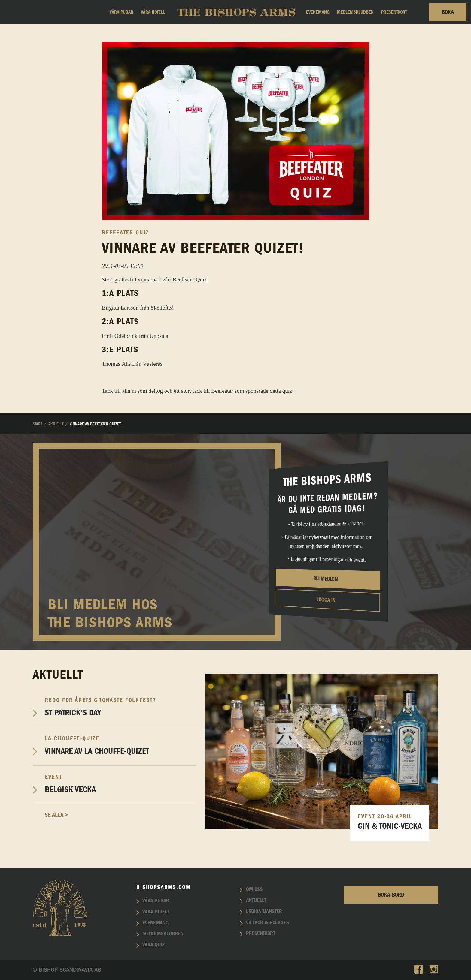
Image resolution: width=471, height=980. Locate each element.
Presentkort (394, 12)
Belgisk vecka (121, 784)
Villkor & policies (267, 923)
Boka (448, 12)
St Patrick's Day (121, 707)
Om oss (254, 889)
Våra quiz (153, 945)
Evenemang (318, 12)
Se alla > (56, 815)
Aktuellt (256, 900)
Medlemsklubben (355, 12)
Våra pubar (122, 12)
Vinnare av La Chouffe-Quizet (121, 745)
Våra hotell (153, 12)
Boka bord (391, 895)
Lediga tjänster (264, 912)
